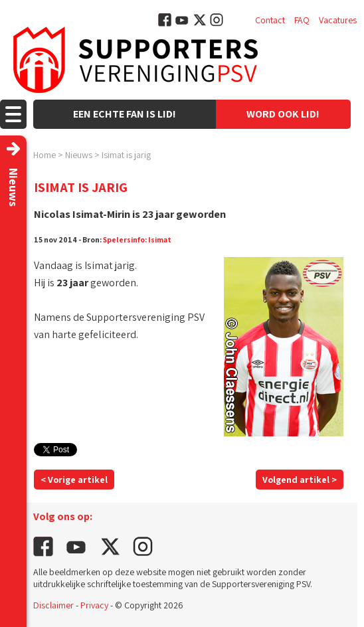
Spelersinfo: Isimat (137, 239)
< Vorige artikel (74, 480)
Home (45, 155)
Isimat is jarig (126, 155)
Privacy (94, 605)
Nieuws (79, 155)
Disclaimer (53, 605)
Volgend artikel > (300, 480)
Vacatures (338, 20)
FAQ (302, 20)
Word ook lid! (283, 114)
